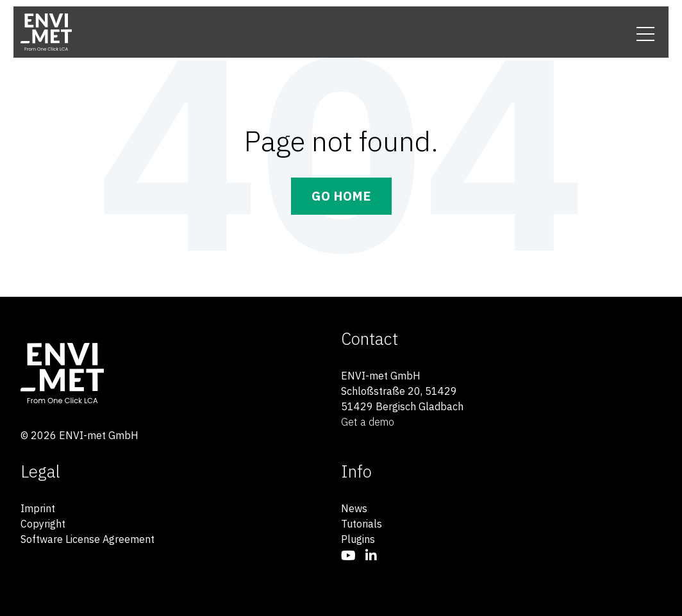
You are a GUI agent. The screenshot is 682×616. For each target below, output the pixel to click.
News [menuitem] (354, 508)
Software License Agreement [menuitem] (87, 539)
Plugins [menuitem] (358, 539)
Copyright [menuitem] (43, 524)
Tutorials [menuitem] (362, 524)
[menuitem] (348, 555)
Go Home (341, 196)
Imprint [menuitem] (38, 508)
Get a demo (368, 422)
